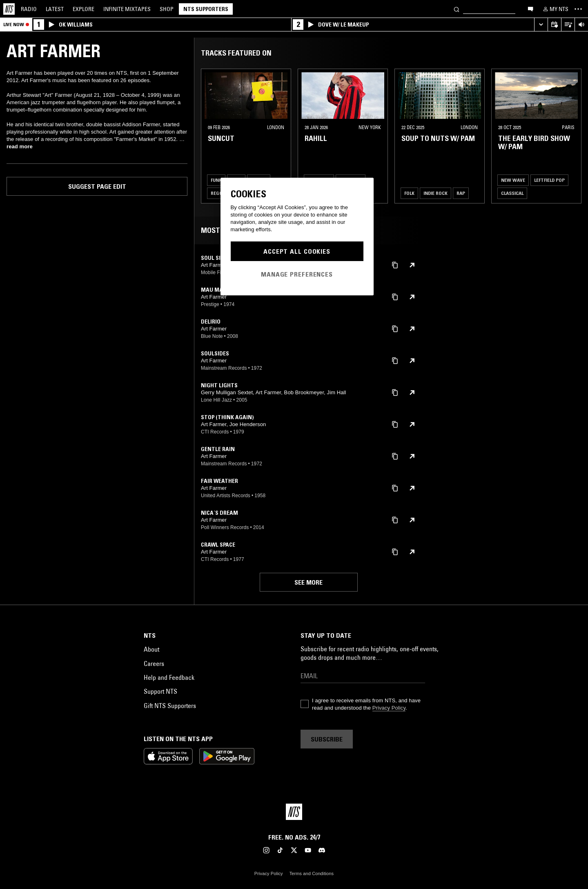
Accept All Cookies (297, 251)
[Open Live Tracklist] (568, 25)
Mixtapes (127, 9)
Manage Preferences (297, 274)
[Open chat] (530, 9)
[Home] (9, 9)
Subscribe (327, 739)
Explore (84, 9)
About (151, 649)
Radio (29, 9)
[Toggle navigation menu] (578, 9)
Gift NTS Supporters (170, 706)
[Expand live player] (541, 25)
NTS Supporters (206, 9)
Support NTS (160, 691)
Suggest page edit (97, 186)
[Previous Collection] (572, 136)
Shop (167, 9)
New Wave (513, 180)
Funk (216, 180)
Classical (512, 193)
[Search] (457, 9)
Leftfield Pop (549, 180)
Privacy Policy (389, 708)
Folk (409, 193)
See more (308, 582)
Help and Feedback (169, 677)
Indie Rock (435, 193)
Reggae (219, 193)
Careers (154, 663)
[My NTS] (555, 9)
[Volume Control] (581, 25)
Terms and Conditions (312, 873)
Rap (461, 193)
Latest (55, 9)
